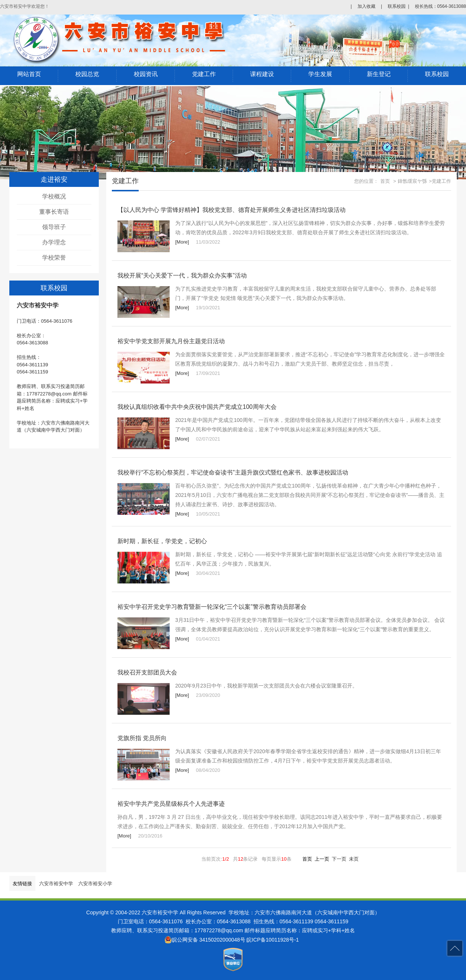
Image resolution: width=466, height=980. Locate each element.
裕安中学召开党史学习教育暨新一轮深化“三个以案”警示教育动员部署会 (212, 607)
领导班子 (54, 227)
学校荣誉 (54, 258)
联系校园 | (399, 6)
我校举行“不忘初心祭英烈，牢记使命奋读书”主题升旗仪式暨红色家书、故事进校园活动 (233, 472)
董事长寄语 (54, 212)
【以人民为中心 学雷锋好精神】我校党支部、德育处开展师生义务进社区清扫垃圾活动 (232, 210)
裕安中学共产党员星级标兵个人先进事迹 (171, 804)
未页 (354, 859)
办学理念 (54, 242)
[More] (182, 242)
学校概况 (54, 196)
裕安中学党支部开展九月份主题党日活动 (171, 341)
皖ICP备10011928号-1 (273, 940)
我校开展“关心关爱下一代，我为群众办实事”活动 (182, 275)
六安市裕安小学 (95, 884)
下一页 (339, 859)
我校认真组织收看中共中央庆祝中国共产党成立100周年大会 (197, 407)
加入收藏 (366, 6)
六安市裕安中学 (56, 884)
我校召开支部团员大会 (147, 672)
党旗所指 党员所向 (142, 738)
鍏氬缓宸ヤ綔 (412, 181)
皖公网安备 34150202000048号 (205, 940)
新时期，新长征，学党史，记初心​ (162, 541)
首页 (385, 181)
